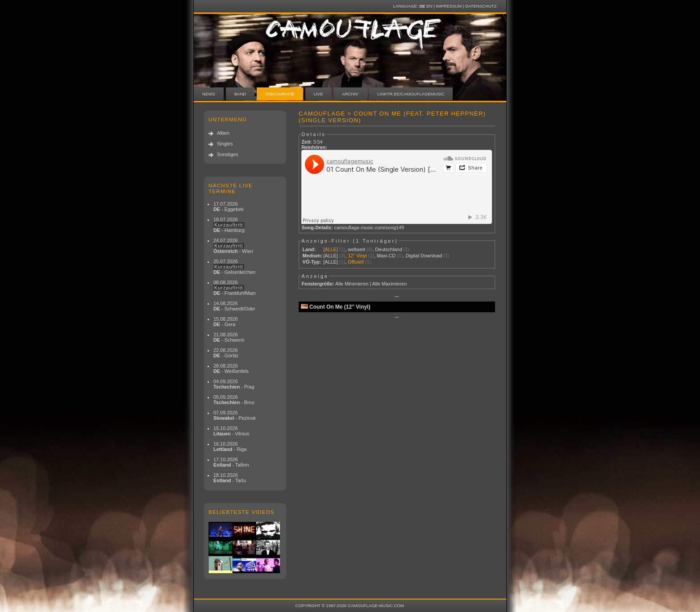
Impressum (449, 6)
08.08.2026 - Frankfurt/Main (235, 288)
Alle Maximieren (390, 284)
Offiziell (356, 262)
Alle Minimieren (352, 284)
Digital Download (424, 256)
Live (319, 94)
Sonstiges (228, 154)
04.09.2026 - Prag (234, 384)
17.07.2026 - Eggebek (229, 207)
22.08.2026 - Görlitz (226, 353)
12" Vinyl (357, 256)
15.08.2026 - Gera (225, 322)
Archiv (350, 94)
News (209, 94)
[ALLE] (331, 249)
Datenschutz (481, 6)
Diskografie (280, 94)
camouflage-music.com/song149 (369, 227)
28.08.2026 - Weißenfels (231, 368)
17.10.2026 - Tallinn (231, 462)
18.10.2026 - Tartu (230, 478)
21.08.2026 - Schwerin (229, 337)
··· (397, 297)
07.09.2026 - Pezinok (235, 415)
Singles (225, 144)
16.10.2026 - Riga (230, 447)
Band (240, 94)
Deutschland (388, 249)
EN (429, 6)
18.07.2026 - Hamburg (229, 225)
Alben (223, 133)
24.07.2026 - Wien (233, 246)
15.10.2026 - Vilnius (231, 431)
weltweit (356, 249)
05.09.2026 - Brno (234, 400)
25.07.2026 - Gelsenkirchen (234, 267)
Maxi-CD (386, 256)
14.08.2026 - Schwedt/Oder (234, 306)
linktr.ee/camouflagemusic (411, 94)
